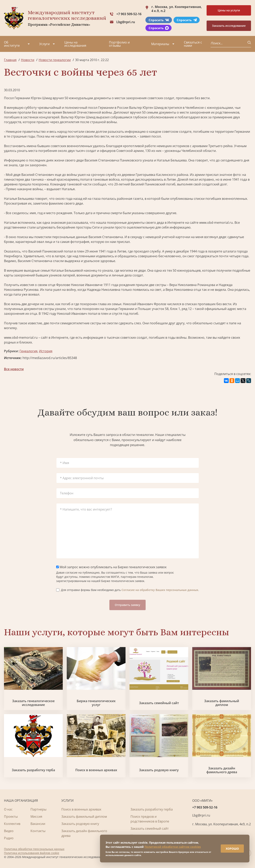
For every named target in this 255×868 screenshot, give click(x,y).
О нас (8, 809)
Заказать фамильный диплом (222, 703)
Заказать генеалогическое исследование (33, 703)
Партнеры (38, 809)
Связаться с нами (193, 44)
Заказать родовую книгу (159, 770)
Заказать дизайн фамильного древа (222, 770)
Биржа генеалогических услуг (96, 703)
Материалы (160, 44)
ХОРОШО (231, 848)
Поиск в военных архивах (96, 770)
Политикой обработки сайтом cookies (173, 846)
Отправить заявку (127, 605)
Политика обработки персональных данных (34, 849)
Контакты (38, 831)
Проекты (11, 817)
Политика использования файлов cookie (32, 853)
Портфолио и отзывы (119, 44)
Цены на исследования (75, 44)
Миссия (36, 817)
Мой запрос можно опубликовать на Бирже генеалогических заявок (111, 567)
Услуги (44, 44)
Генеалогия (28, 351)
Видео (9, 831)
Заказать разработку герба (33, 770)
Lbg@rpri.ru (126, 22)
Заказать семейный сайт (159, 703)
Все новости (14, 369)
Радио (9, 838)
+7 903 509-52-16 (129, 14)
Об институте (12, 44)
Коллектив (12, 824)
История (46, 351)
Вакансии (38, 824)
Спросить (159, 20)
